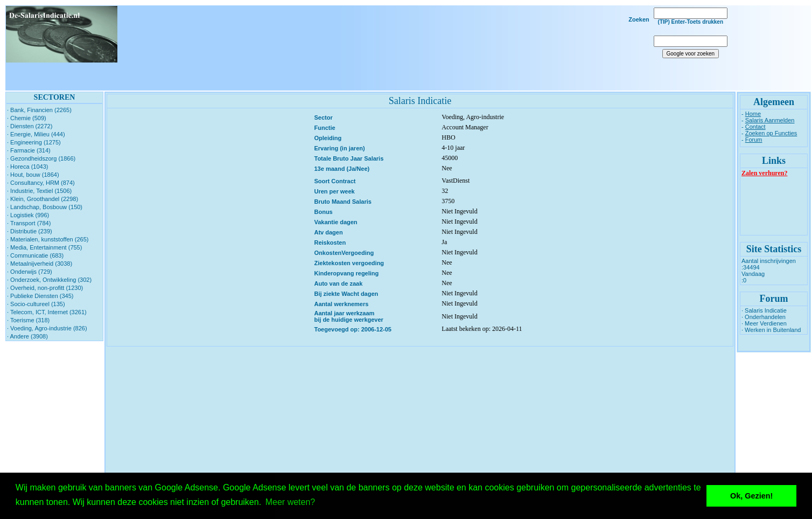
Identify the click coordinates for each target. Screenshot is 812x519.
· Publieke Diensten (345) (40, 296)
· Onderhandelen (764, 317)
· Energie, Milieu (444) (36, 134)
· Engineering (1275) (34, 142)
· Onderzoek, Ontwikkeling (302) (49, 280)
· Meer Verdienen (764, 323)
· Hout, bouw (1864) (33, 175)
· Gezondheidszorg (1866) (41, 158)
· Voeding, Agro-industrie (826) (47, 328)
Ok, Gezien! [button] (751, 496)
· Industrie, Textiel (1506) (39, 191)
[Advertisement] (418, 48)
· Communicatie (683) (35, 255)
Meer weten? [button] (290, 502)
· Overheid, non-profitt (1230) (45, 288)
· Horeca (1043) (27, 167)
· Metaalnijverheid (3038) (40, 264)
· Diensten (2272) (30, 126)
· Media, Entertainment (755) (44, 247)
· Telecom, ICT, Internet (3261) (47, 312)
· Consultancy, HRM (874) (41, 183)
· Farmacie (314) (29, 150)
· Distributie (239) (30, 231)
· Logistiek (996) (28, 215)
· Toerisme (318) (28, 320)
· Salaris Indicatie (764, 310)
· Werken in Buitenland (771, 330)
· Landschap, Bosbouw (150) (45, 207)
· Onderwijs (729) (30, 272)
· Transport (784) (29, 223)
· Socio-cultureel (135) (36, 304)
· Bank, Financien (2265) (39, 110)
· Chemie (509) (27, 118)
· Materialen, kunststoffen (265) (48, 239)
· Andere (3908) (27, 336)
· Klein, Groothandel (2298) (43, 199)
